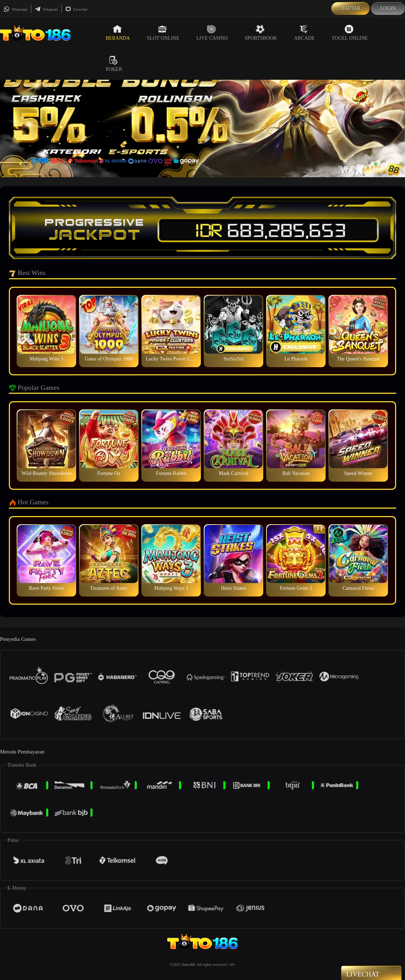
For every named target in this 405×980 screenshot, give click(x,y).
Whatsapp (15, 9)
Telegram (46, 9)
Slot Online (163, 33)
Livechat (76, 9)
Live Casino (212, 33)
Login (388, 8)
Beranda (118, 33)
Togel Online (350, 33)
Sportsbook (261, 33)
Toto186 (188, 964)
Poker (114, 64)
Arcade (304, 33)
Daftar (350, 8)
